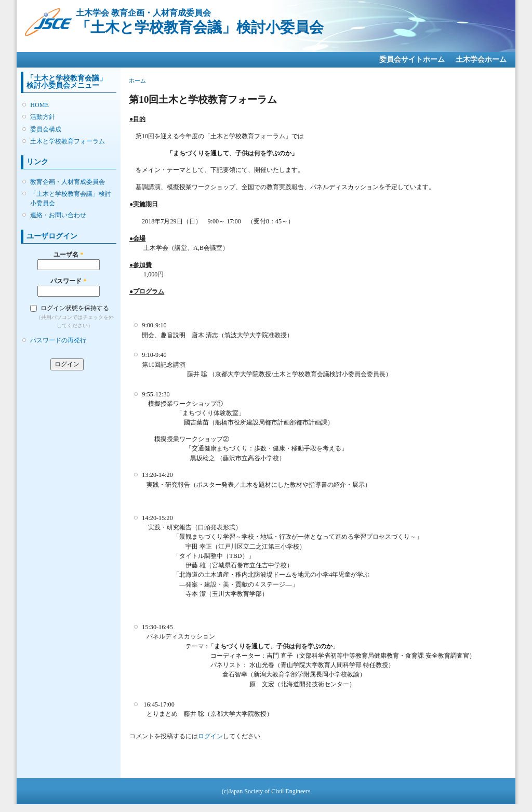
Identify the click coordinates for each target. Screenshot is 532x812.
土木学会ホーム (481, 59)
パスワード (68, 281)
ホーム (137, 81)
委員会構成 (46, 129)
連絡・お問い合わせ (58, 215)
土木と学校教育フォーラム (68, 141)
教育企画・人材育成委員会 (68, 182)
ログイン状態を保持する (75, 308)
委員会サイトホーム (412, 59)
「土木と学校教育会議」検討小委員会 (71, 198)
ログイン (210, 736)
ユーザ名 (68, 255)
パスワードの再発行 (58, 340)
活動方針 (43, 117)
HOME (39, 105)
